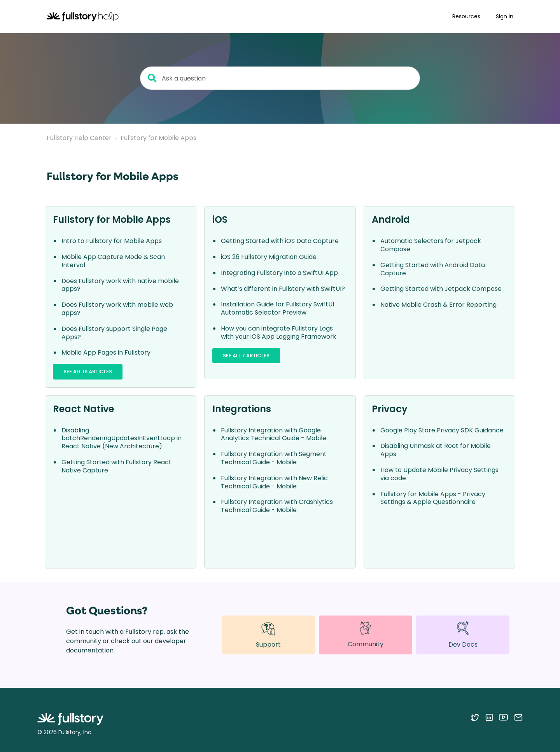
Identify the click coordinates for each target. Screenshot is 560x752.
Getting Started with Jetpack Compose (441, 289)
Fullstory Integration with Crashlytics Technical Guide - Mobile (277, 506)
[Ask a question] (280, 78)
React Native (83, 409)
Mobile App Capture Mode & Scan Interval (113, 261)
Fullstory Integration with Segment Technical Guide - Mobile (274, 458)
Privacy (390, 409)
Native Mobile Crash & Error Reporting (438, 305)
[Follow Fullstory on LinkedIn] (489, 717)
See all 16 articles (88, 372)
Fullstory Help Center (79, 138)
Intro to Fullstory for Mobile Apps (112, 241)
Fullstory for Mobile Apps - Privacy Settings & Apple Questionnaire (433, 498)
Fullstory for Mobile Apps (158, 138)
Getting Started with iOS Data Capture (280, 241)
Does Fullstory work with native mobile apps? (120, 285)
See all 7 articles (246, 356)
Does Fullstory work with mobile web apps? (117, 309)
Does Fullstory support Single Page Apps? (114, 333)
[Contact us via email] (518, 717)
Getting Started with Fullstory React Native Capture (116, 466)
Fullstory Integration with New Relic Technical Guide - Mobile (274, 482)
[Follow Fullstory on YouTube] (503, 717)
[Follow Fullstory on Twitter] (475, 717)
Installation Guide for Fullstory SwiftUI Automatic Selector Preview (277, 308)
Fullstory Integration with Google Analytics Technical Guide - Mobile (274, 434)
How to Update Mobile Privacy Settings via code (439, 474)
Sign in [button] (505, 16)
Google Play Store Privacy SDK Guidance (442, 430)
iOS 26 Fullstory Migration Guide (269, 257)
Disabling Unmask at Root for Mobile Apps (436, 450)
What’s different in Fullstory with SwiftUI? (283, 289)
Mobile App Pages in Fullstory (106, 352)
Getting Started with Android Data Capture (433, 269)
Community (366, 635)
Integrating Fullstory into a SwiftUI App (279, 273)
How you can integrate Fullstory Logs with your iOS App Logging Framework (279, 332)
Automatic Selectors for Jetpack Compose (431, 245)
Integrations (242, 409)
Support (268, 635)
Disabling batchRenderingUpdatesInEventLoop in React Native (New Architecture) (122, 438)
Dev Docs (463, 635)
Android (391, 219)
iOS (220, 219)
